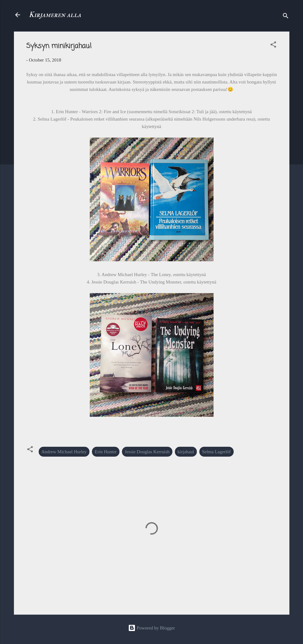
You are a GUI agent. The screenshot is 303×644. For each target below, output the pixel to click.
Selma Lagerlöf (216, 452)
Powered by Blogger (151, 628)
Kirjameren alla (55, 15)
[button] (273, 46)
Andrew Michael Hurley (64, 452)
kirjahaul (186, 452)
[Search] (286, 17)
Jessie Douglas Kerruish (147, 452)
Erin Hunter (106, 452)
